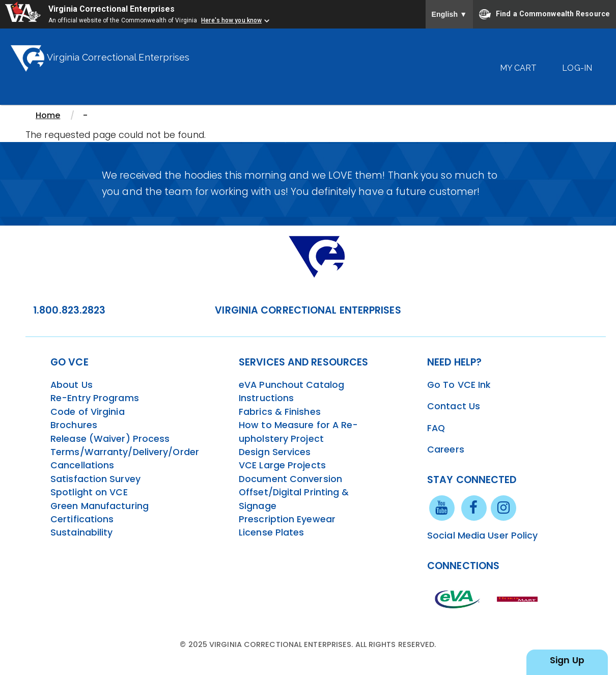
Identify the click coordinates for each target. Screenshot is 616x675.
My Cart (519, 68)
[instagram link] (503, 508)
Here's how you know (231, 20)
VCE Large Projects (282, 465)
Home (48, 115)
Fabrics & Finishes (280, 412)
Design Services (275, 452)
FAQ (436, 428)
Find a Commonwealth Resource (544, 14)
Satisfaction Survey (95, 479)
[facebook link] (474, 508)
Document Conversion (290, 479)
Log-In (577, 68)
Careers (446, 449)
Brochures (74, 425)
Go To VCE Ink (459, 385)
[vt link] (519, 599)
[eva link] (458, 599)
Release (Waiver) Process (110, 439)
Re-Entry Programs (95, 398)
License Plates (271, 532)
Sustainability (81, 532)
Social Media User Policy (482, 536)
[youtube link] (442, 508)
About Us (72, 385)
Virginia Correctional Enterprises (113, 9)
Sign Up (567, 660)
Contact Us (454, 406)
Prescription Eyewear (287, 519)
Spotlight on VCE (89, 492)
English (450, 14)
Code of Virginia (88, 412)
